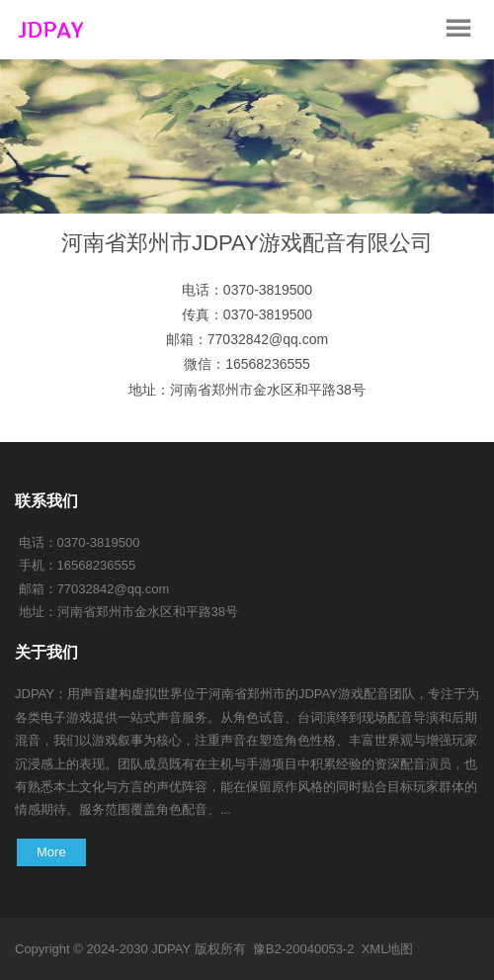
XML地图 (388, 949)
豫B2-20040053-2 (304, 949)
